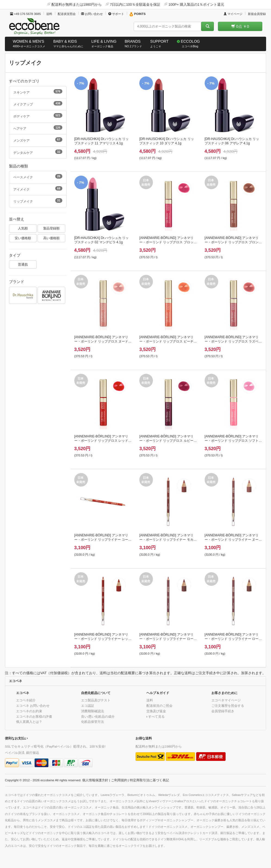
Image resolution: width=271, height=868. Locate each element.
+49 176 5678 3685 (25, 14)
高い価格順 (51, 238)
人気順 (23, 228)
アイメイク (38, 189)
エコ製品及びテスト (96, 700)
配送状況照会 (67, 14)
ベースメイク (38, 176)
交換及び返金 (156, 711)
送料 (49, 14)
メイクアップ (38, 104)
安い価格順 (23, 238)
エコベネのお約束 (29, 711)
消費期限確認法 (93, 711)
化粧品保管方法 (93, 722)
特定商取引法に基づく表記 (149, 780)
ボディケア (38, 116)
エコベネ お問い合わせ (33, 706)
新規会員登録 (257, 14)
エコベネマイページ (226, 700)
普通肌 (23, 264)
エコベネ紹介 (26, 700)
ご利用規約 (119, 780)
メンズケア (38, 140)
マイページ (233, 14)
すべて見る (156, 716)
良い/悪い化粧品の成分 (98, 716)
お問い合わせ (92, 14)
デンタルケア (38, 152)
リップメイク (38, 201)
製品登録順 (51, 228)
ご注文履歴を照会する (228, 706)
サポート (116, 14)
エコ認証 (88, 706)
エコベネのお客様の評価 (34, 716)
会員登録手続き (223, 711)
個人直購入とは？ (29, 722)
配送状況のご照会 (159, 706)
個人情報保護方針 (95, 780)
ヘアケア (38, 128)
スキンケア (38, 92)
